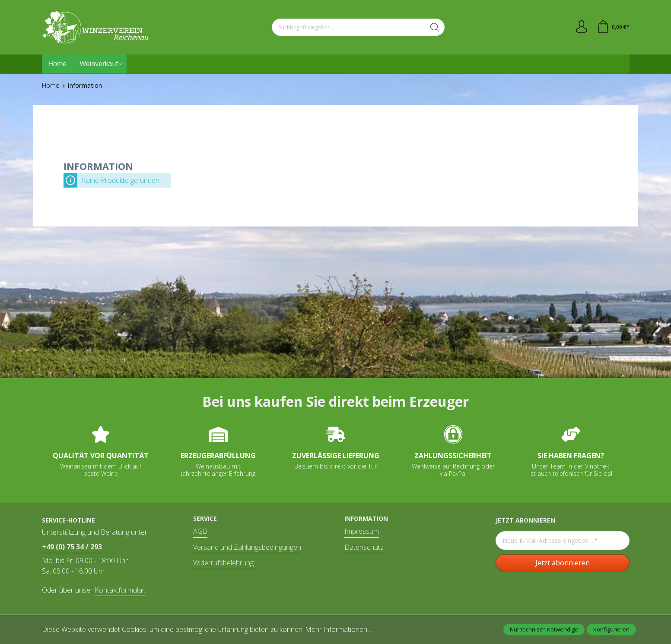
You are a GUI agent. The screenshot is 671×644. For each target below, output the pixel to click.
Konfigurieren (611, 629)
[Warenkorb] (613, 27)
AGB (200, 531)
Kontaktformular (120, 590)
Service (205, 519)
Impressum (362, 531)
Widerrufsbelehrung (223, 563)
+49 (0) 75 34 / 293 (72, 547)
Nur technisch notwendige (544, 629)
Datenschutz (364, 547)
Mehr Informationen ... (340, 629)
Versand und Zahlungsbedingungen (247, 547)
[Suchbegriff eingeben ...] (349, 27)
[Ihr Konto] (582, 27)
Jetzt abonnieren (563, 563)
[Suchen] (435, 27)
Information (366, 519)
